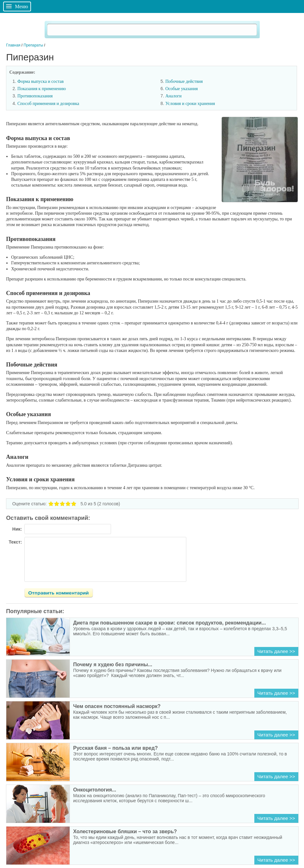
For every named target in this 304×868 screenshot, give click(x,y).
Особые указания (182, 89)
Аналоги (174, 96)
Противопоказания (35, 96)
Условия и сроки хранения (190, 104)
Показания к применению (42, 89)
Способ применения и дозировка (48, 104)
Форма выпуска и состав (40, 81)
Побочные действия (184, 81)
